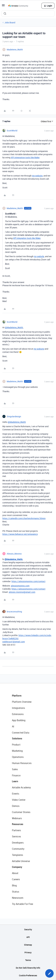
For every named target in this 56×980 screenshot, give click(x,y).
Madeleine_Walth (15, 50)
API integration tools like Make (25, 157)
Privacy (28, 952)
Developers (18, 843)
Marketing (17, 751)
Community (18, 849)
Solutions (17, 738)
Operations (18, 757)
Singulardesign (14, 416)
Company (17, 867)
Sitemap (28, 945)
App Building (19, 720)
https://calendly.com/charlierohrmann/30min (24, 518)
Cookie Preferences (28, 975)
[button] (3, 6)
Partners (16, 830)
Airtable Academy (21, 787)
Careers (16, 879)
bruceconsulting (14, 612)
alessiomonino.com (20, 586)
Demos (16, 806)
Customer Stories (21, 812)
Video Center (19, 800)
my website (37, 176)
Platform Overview (22, 702)
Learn (15, 781)
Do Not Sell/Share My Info (28, 968)
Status (16, 892)
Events (16, 794)
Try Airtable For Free (22, 904)
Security (28, 929)
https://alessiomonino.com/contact (28, 581)
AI (13, 726)
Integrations (18, 708)
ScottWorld (12, 131)
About (15, 873)
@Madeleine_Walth (14, 327)
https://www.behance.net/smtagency (20, 534)
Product (16, 745)
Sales (15, 769)
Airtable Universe (21, 861)
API (28, 937)
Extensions (18, 714)
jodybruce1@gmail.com (14, 642)
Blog (14, 885)
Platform (17, 696)
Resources (18, 824)
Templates (17, 855)
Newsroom (18, 898)
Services (16, 836)
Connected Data (21, 733)
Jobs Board (10, 22)
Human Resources (22, 763)
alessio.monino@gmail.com (22, 592)
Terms (28, 960)
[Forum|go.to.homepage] (18, 6)
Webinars (17, 818)
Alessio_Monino (14, 554)
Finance (16, 775)
